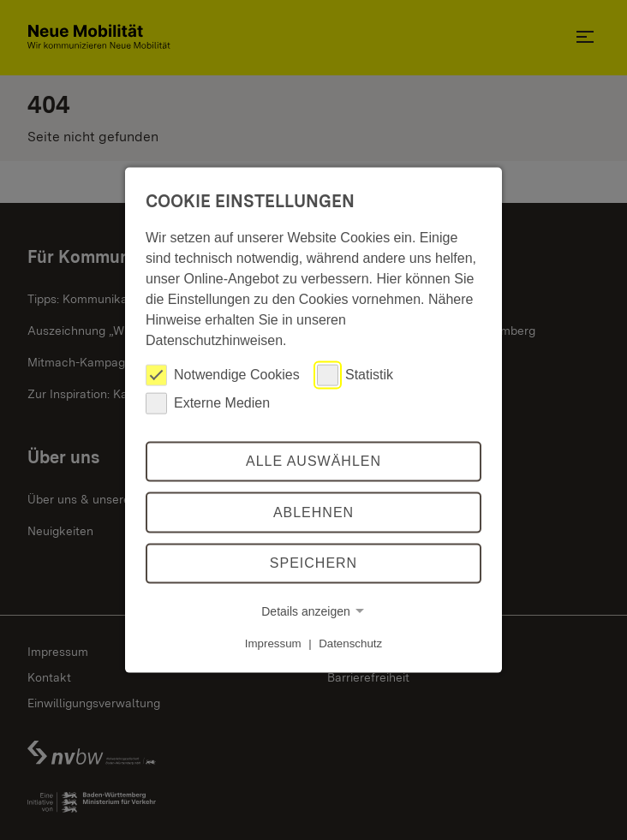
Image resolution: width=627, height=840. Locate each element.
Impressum (273, 643)
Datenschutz (350, 643)
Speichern (313, 563)
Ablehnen (313, 512)
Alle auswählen (313, 461)
